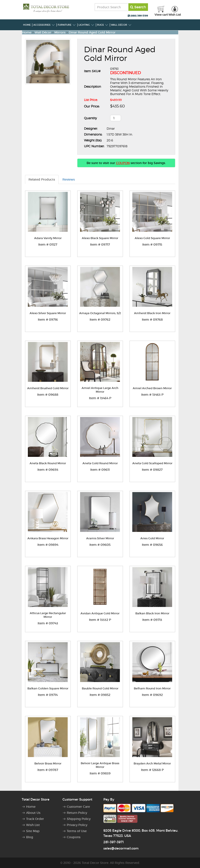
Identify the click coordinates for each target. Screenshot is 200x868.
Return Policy (77, 813)
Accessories (44, 25)
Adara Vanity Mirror (48, 238)
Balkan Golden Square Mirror (48, 688)
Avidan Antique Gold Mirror (100, 613)
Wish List (33, 825)
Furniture (67, 25)
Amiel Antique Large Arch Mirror (100, 390)
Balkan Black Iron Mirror (152, 613)
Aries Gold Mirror (152, 538)
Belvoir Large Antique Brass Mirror (100, 765)
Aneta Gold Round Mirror (100, 463)
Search (138, 7)
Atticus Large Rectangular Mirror (48, 615)
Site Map (33, 831)
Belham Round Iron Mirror (152, 688)
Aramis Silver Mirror (100, 538)
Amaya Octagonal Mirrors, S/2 (100, 313)
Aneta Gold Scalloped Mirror (152, 463)
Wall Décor (121, 25)
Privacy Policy (77, 825)
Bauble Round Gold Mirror (100, 688)
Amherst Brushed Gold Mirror (48, 388)
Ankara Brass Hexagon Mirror (48, 538)
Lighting (87, 25)
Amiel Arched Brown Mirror (152, 388)
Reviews (69, 179)
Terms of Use (77, 831)
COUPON (123, 163)
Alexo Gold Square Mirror (152, 238)
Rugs (103, 25)
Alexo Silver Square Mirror (48, 313)
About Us (33, 813)
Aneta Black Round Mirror (48, 463)
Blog (30, 837)
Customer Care (78, 807)
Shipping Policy (79, 819)
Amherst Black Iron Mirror (152, 313)
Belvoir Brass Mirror (48, 763)
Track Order (35, 819)
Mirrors (60, 32)
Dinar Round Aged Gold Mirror (92, 32)
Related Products (42, 179)
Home (27, 25)
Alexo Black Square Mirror (100, 238)
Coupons (74, 837)
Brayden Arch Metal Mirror (152, 763)
